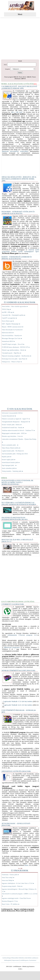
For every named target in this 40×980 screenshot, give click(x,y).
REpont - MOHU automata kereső (13, 327)
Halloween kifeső (8, 333)
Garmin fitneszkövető (9, 416)
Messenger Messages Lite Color (12, 338)
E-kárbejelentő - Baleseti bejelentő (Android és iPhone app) (19, 87)
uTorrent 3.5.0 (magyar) (13, 604)
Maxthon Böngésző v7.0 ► (10, 901)
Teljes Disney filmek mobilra (11, 448)
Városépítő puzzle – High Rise (12, 353)
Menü (20, 14)
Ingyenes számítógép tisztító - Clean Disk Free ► (16, 898)
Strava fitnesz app (8, 321)
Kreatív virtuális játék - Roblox (12, 425)
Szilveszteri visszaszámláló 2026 (12, 413)
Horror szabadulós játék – (10, 445)
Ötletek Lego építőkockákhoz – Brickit (14, 350)
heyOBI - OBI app (8, 312)
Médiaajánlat (8, 960)
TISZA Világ (7, 309)
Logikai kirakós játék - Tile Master (13, 451)
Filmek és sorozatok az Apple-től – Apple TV (16, 419)
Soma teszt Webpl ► (8, 880)
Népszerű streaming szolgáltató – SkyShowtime (17, 356)
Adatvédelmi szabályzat (31, 958)
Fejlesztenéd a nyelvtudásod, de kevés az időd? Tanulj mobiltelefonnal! (17, 482)
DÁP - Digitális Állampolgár (11, 324)
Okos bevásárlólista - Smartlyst (12, 336)
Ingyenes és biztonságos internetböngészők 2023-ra (15, 519)
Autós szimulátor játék (9, 468)
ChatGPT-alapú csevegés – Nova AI (13, 344)
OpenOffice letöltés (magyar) (16, 771)
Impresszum (15, 960)
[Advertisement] (20, 39)
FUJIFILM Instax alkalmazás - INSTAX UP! (16, 347)
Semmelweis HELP (8, 341)
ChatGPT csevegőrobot (10, 318)
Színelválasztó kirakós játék (11, 463)
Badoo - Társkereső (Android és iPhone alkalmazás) (17, 258)
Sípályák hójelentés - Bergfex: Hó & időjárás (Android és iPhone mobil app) (19, 179)
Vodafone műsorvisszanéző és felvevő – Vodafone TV (18, 430)
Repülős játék (7, 457)
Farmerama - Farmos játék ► (10, 875)
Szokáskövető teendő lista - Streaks (13, 428)
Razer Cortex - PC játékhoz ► (11, 904)
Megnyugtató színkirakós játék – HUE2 (14, 433)
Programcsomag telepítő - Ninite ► (12, 886)
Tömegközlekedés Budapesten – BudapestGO (16, 422)
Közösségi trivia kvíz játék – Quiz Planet (15, 359)
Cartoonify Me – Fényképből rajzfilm (14, 315)
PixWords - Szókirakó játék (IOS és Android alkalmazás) (18, 213)
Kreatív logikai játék (9, 460)
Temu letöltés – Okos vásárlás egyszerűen (15, 306)
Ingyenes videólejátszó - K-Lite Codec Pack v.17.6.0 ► (18, 883)
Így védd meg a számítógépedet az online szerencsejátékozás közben (19, 504)
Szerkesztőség (6, 958)
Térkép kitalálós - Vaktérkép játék (13, 471)
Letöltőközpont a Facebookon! (28, 960)
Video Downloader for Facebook (12, 330)
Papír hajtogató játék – (9, 465)
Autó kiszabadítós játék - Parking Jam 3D (15, 454)
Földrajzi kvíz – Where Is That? (12, 362)
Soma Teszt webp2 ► (8, 878)
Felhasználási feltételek (17, 958)
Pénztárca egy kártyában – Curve (12, 436)
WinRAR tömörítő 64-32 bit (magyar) (18, 671)
